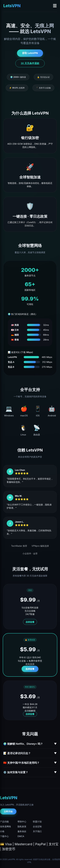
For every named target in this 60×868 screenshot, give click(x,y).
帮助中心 (22, 822)
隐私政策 (22, 826)
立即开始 (8, 811)
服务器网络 (5, 826)
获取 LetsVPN (30, 53)
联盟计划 (37, 822)
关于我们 (37, 831)
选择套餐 (30, 622)
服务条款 (22, 831)
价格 (2, 831)
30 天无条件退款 (30, 63)
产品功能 (4, 822)
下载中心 (4, 836)
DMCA (21, 836)
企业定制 (37, 826)
